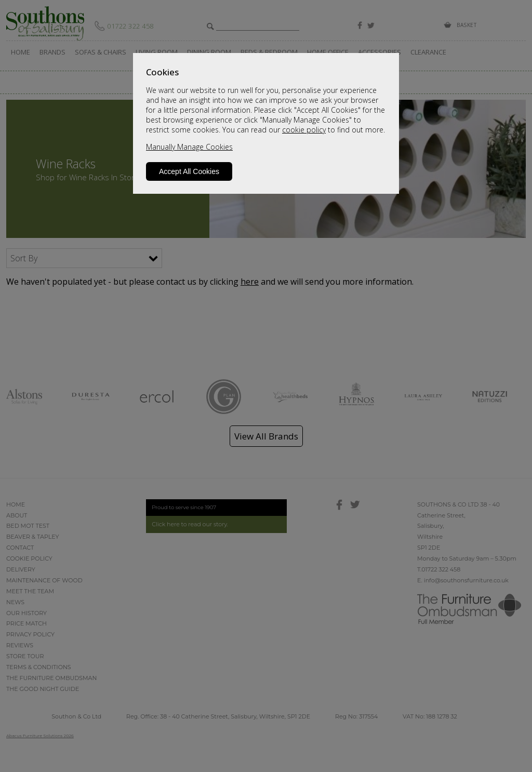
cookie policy (304, 130)
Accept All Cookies (189, 171)
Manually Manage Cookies (189, 147)
